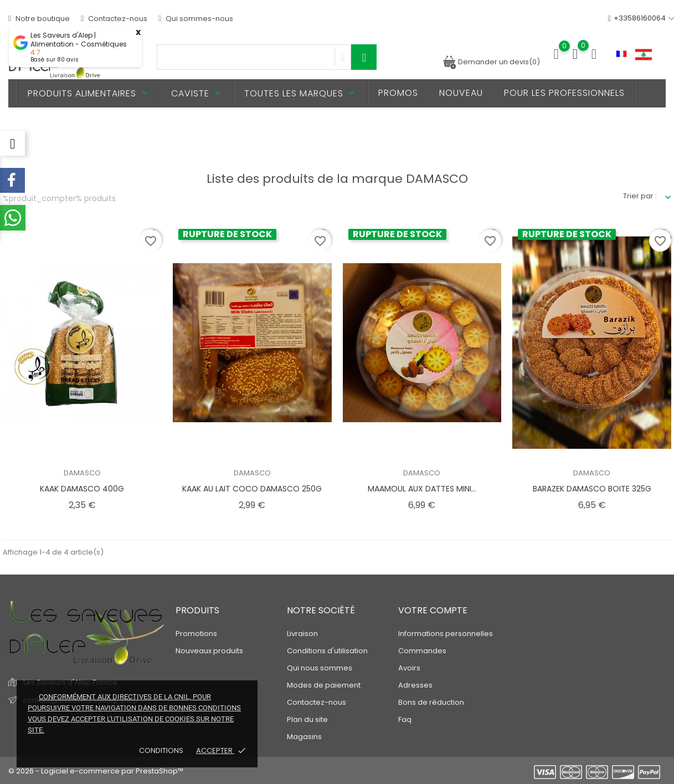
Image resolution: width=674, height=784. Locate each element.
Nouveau (461, 93)
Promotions (196, 634)
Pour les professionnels (564, 93)
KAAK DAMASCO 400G (82, 489)
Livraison (302, 634)
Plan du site (307, 719)
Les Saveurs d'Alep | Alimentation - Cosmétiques (79, 40)
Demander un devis (491, 62)
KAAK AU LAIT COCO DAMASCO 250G (252, 489)
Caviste (197, 93)
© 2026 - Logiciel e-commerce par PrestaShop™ (96, 771)
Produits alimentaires (89, 93)
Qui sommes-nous (196, 19)
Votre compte (433, 610)
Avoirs (409, 668)
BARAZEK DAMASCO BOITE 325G (592, 489)
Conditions (162, 750)
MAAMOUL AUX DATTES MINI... (422, 489)
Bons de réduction (431, 702)
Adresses (415, 685)
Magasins (304, 737)
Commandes (422, 651)
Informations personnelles (446, 634)
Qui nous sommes (320, 668)
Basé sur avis (55, 60)
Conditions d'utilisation (327, 651)
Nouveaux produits (209, 651)
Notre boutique (39, 19)
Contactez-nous (114, 19)
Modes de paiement (324, 685)
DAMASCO (82, 473)
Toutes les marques (301, 93)
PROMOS (398, 93)
